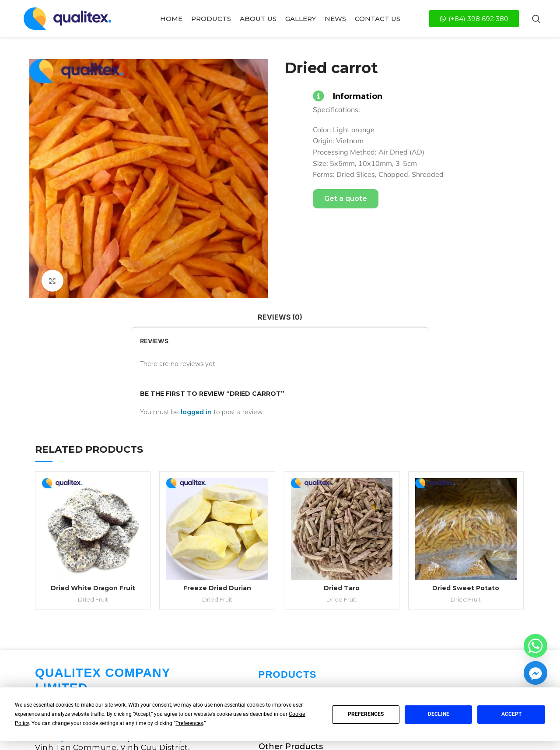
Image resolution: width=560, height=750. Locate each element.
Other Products (291, 640)
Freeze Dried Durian (218, 481)
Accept (511, 714)
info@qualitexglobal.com (99, 678)
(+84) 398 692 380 (103, 660)
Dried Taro (343, 481)
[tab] (280, 317)
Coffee (272, 590)
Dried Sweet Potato (467, 481)
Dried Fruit (93, 493)
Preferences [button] (189, 723)
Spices (272, 606)
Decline (439, 714)
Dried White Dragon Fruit (93, 481)
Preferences (366, 714)
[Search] (536, 19)
